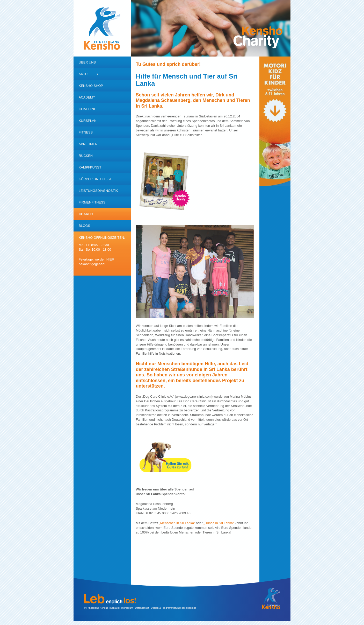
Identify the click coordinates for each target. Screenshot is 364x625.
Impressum (127, 608)
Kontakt (115, 608)
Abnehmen (88, 144)
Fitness (86, 132)
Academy (87, 97)
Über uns (87, 62)
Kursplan (88, 121)
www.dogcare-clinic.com (194, 396)
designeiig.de (189, 608)
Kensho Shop (91, 86)
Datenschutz (142, 608)
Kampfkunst (90, 167)
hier (110, 259)
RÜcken (86, 156)
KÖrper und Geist (95, 179)
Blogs (84, 226)
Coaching (88, 109)
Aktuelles (88, 74)
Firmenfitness (92, 202)
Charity (86, 214)
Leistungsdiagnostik (98, 191)
